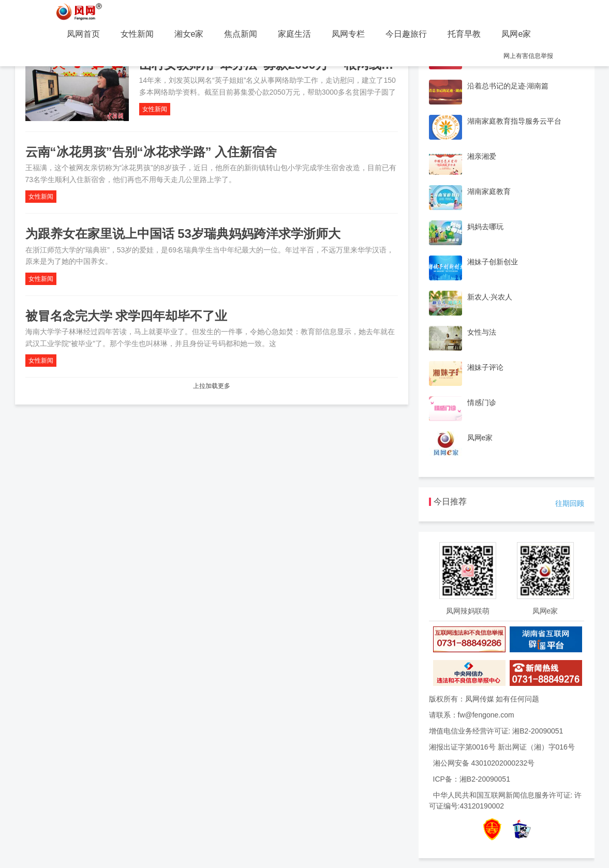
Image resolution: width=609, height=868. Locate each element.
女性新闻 (137, 34)
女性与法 (482, 332)
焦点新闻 (241, 34)
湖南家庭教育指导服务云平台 (514, 121)
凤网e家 (516, 34)
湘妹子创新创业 (493, 262)
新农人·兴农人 (490, 297)
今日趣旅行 (406, 34)
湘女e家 (189, 34)
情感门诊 (482, 402)
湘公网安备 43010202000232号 (484, 763)
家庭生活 (294, 34)
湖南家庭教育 (489, 191)
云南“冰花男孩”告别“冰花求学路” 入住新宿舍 (151, 152)
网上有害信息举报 (528, 56)
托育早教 (464, 34)
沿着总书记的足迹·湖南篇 (508, 86)
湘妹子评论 (485, 367)
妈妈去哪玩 (485, 227)
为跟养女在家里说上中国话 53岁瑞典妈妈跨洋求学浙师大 (183, 234)
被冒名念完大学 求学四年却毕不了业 (127, 316)
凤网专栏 (348, 34)
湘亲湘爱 (482, 156)
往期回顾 (570, 503)
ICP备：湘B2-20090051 (472, 779)
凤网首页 (83, 34)
